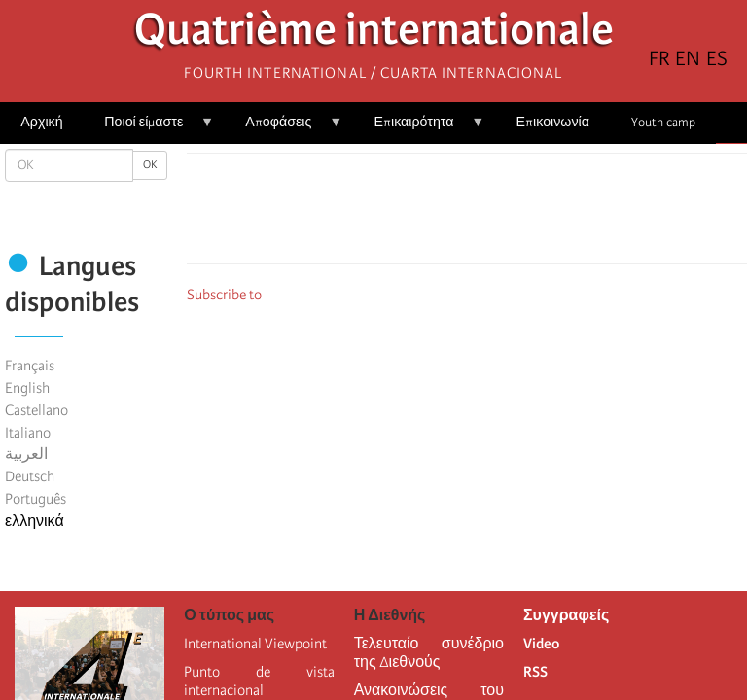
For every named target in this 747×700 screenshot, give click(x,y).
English (27, 388)
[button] (521, 214)
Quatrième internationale (374, 35)
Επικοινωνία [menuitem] (553, 122)
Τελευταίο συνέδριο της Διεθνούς (429, 653)
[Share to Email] (494, 214)
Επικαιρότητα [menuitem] (419, 129)
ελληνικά (35, 521)
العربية (26, 454)
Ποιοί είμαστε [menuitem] (149, 129)
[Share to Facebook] (412, 214)
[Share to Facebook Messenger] (467, 214)
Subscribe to (224, 295)
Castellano (36, 410)
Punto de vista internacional (259, 681)
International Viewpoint (255, 644)
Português (36, 499)
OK (150, 165)
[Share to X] (440, 214)
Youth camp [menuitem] (663, 122)
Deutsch (30, 476)
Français (30, 366)
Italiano (28, 433)
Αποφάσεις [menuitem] (284, 129)
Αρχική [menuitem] (41, 122)
